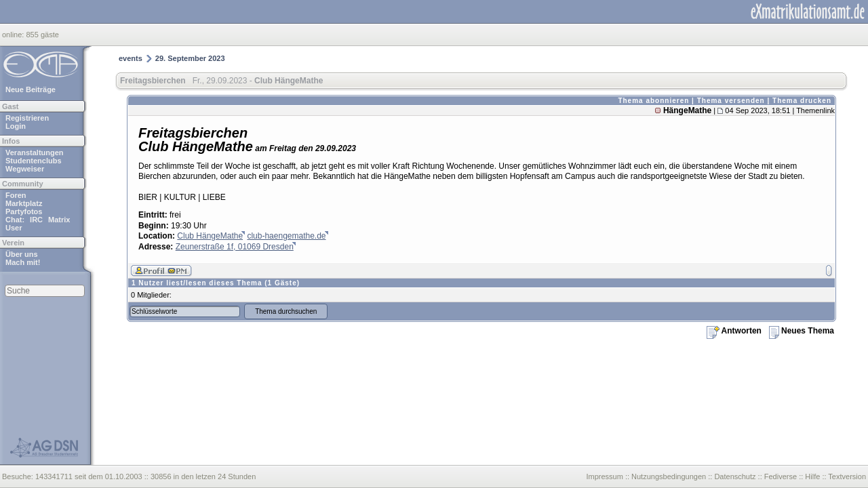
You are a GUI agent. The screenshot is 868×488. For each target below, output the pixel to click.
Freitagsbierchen (153, 81)
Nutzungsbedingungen (669, 476)
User (14, 228)
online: (14, 35)
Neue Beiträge (31, 89)
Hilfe (812, 476)
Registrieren (27, 118)
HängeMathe (687, 110)
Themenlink (815, 110)
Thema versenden (731, 101)
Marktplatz (24, 203)
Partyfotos (24, 211)
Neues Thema (802, 331)
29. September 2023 (190, 58)
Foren (16, 195)
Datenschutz (735, 476)
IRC (36, 220)
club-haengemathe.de (286, 236)
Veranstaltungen (35, 152)
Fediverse (781, 476)
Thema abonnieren (653, 101)
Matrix (59, 220)
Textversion (847, 476)
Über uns (22, 254)
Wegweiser (25, 169)
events (131, 58)
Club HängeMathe (210, 236)
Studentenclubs (34, 161)
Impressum (604, 476)
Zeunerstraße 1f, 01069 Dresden (235, 247)
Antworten (734, 331)
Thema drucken (802, 101)
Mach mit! (23, 262)
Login (16, 126)
